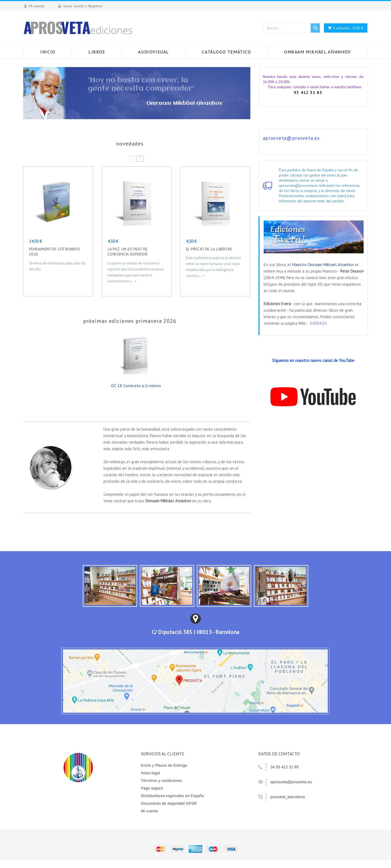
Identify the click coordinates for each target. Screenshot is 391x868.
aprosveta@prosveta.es (291, 138)
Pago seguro (152, 788)
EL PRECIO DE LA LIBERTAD (209, 249)
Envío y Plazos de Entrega (164, 765)
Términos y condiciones (162, 781)
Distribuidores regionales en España (172, 796)
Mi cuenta (149, 811)
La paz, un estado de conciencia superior (127, 252)
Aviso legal (150, 773)
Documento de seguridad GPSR (169, 803)
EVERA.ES (319, 323)
